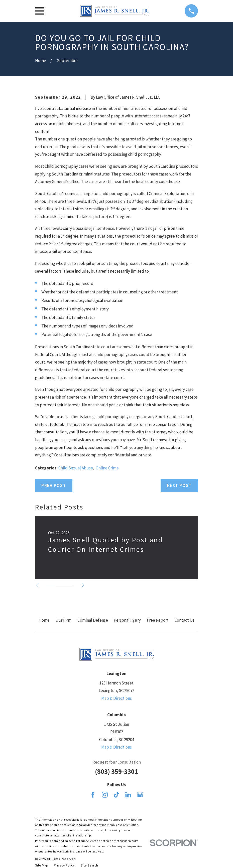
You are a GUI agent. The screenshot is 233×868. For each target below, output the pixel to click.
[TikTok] (116, 795)
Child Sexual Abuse (76, 468)
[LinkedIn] (128, 795)
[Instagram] (105, 795)
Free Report (158, 620)
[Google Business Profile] (140, 795)
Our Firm (64, 620)
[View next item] (84, 585)
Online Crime (107, 468)
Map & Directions (116, 698)
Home (44, 620)
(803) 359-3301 (116, 771)
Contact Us (185, 620)
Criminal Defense (93, 620)
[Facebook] (93, 795)
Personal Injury (127, 620)
